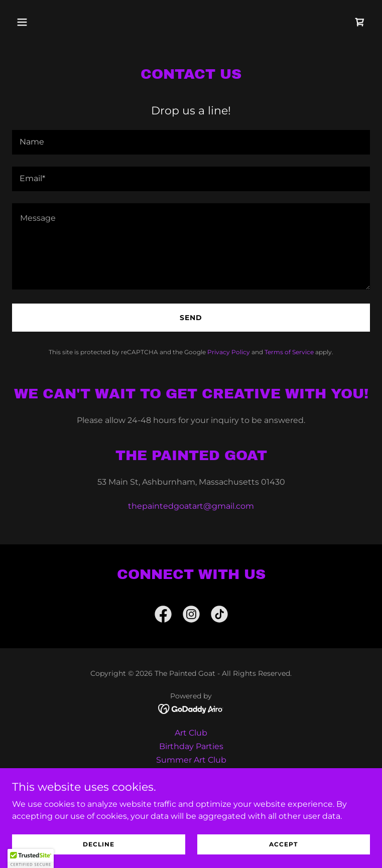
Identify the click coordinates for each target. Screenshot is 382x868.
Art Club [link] (191, 733)
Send (191, 318)
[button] (39, 22)
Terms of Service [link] (289, 352)
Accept (283, 844)
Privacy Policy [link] (229, 352)
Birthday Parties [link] (191, 746)
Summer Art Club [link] (191, 760)
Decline (99, 844)
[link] (360, 22)
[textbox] (191, 142)
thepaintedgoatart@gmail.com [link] (191, 506)
